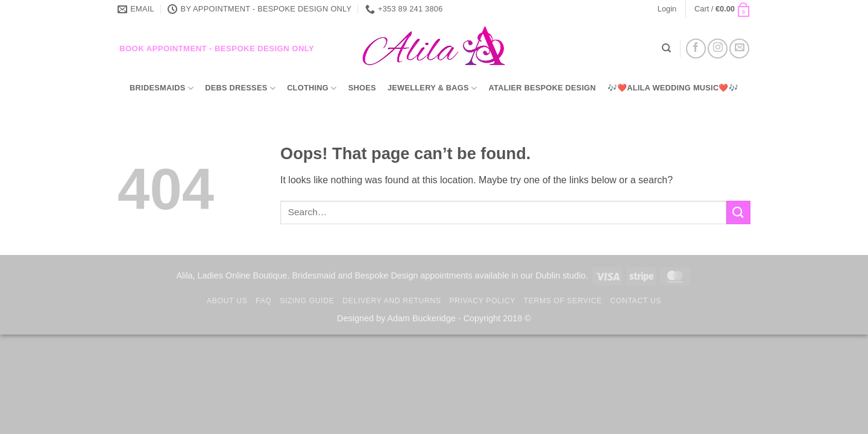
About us (227, 301)
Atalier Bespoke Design (542, 88)
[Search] (666, 48)
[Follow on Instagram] (718, 49)
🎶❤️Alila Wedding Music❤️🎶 (673, 88)
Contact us (636, 301)
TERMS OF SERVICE (563, 301)
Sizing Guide (307, 301)
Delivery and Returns (392, 301)
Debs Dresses (240, 88)
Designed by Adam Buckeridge (396, 318)
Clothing (312, 88)
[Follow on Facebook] (696, 49)
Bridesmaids (162, 88)
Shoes (362, 88)
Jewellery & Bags (432, 88)
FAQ (263, 301)
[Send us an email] (739, 49)
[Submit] (738, 212)
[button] (667, 9)
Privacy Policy (482, 301)
